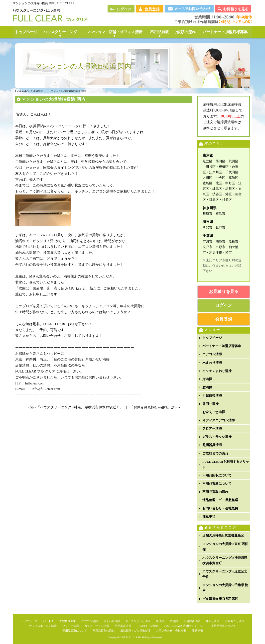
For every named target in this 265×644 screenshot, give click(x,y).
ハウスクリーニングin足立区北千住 (225, 574)
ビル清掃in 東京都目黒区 (220, 599)
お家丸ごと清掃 (214, 412)
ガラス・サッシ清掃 (217, 437)
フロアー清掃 (212, 428)
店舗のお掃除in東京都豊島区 (223, 535)
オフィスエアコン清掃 (219, 420)
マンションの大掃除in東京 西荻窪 (225, 547)
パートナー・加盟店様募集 (222, 346)
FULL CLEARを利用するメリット (226, 464)
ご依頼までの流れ (215, 453)
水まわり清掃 (212, 363)
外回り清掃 (210, 404)
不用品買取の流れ (215, 492)
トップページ (212, 338)
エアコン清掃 (212, 354)
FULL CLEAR (133, 637)
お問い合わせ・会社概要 (220, 508)
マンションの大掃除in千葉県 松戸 (225, 588)
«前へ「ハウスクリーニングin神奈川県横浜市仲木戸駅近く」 (75, 407)
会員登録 (224, 319)
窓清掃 (207, 387)
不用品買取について (217, 484)
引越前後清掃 (212, 396)
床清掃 (207, 379)
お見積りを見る (224, 292)
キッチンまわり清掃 (217, 371)
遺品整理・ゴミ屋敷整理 (220, 500)
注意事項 (209, 516)
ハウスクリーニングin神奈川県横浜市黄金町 (225, 560)
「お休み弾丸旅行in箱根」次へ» (155, 407)
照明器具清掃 (212, 445)
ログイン (224, 305)
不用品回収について (217, 475)
